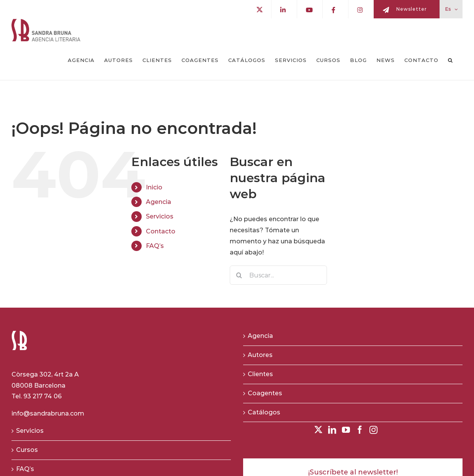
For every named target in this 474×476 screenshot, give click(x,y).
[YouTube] (346, 430)
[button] (450, 60)
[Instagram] (373, 430)
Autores (260, 355)
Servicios (160, 216)
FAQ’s (155, 246)
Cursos (27, 450)
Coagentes (265, 393)
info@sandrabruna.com (48, 413)
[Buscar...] (279, 275)
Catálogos (264, 412)
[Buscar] (239, 275)
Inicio (154, 187)
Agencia (159, 202)
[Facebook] (360, 430)
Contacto (161, 231)
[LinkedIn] (332, 430)
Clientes (260, 374)
